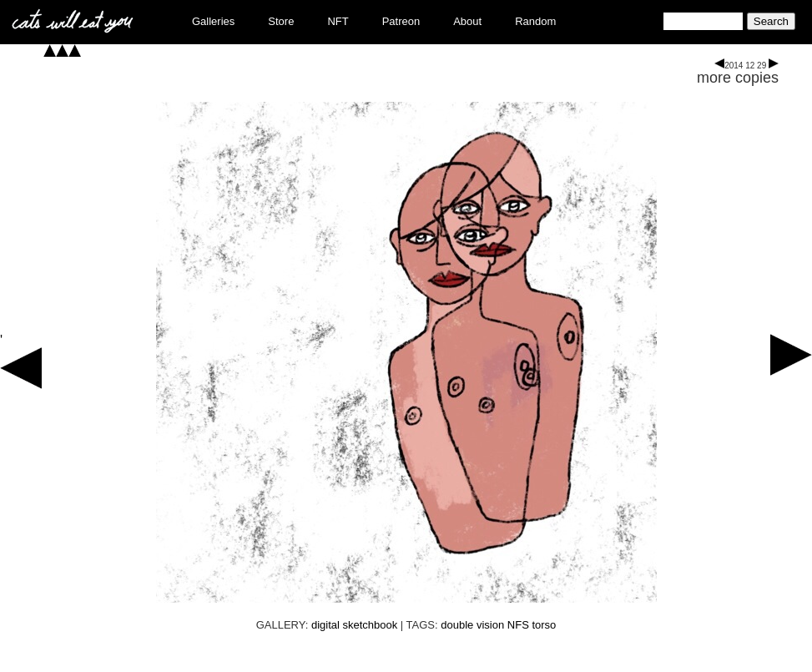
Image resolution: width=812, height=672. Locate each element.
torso (544, 625)
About (467, 21)
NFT (338, 21)
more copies (738, 78)
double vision (472, 625)
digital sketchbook (354, 625)
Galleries (213, 21)
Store (281, 21)
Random (535, 21)
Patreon (401, 21)
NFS (518, 625)
